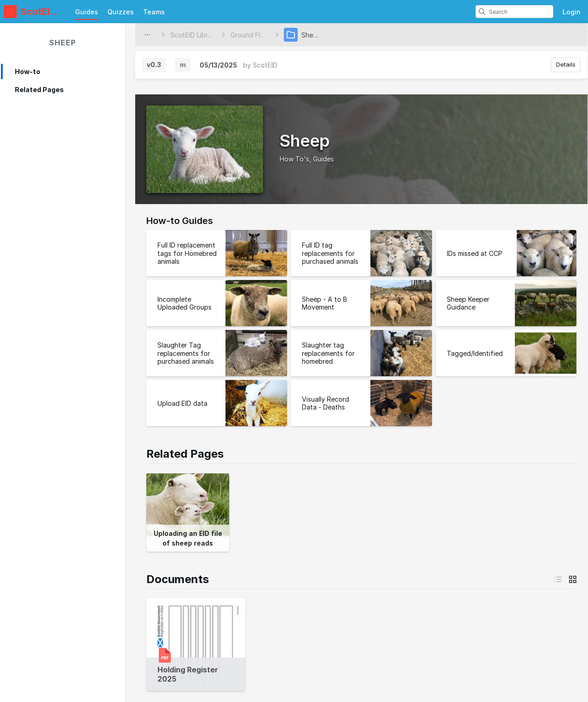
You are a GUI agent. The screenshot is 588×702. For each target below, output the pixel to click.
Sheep (63, 43)
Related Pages (39, 90)
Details (566, 64)
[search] (482, 12)
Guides (87, 12)
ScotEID (265, 65)
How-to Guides (180, 221)
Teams (154, 12)
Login (572, 12)
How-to (28, 71)
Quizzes (121, 12)
